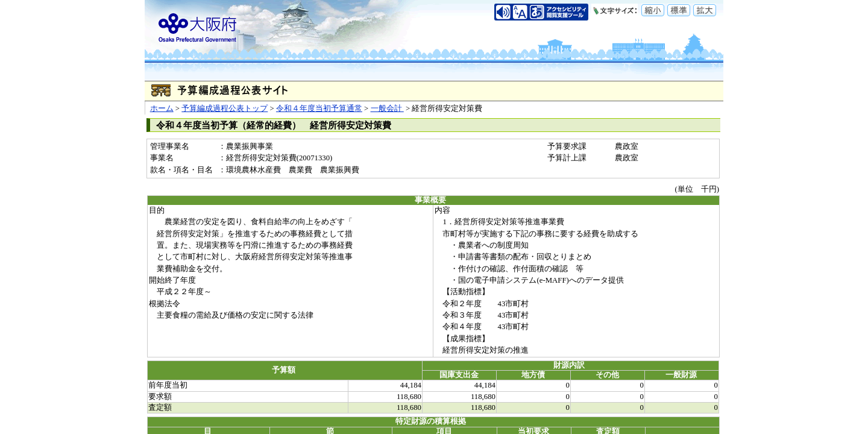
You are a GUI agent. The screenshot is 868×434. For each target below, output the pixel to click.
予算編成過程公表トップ (225, 108)
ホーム (162, 108)
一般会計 (387, 108)
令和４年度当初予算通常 (319, 108)
